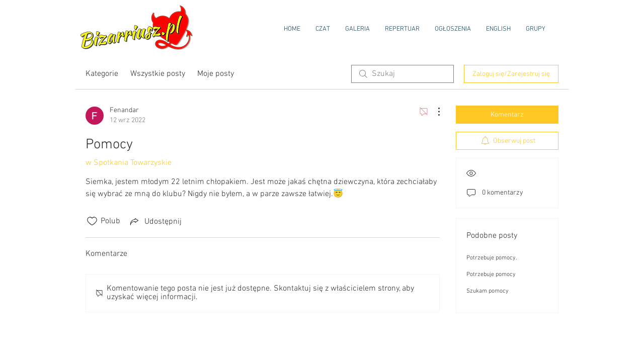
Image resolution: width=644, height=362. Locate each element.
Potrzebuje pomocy (491, 275)
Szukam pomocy (488, 291)
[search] (403, 74)
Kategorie (102, 74)
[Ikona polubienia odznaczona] (92, 221)
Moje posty (216, 74)
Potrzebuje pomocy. (492, 258)
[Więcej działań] (434, 112)
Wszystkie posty (158, 74)
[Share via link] (155, 221)
